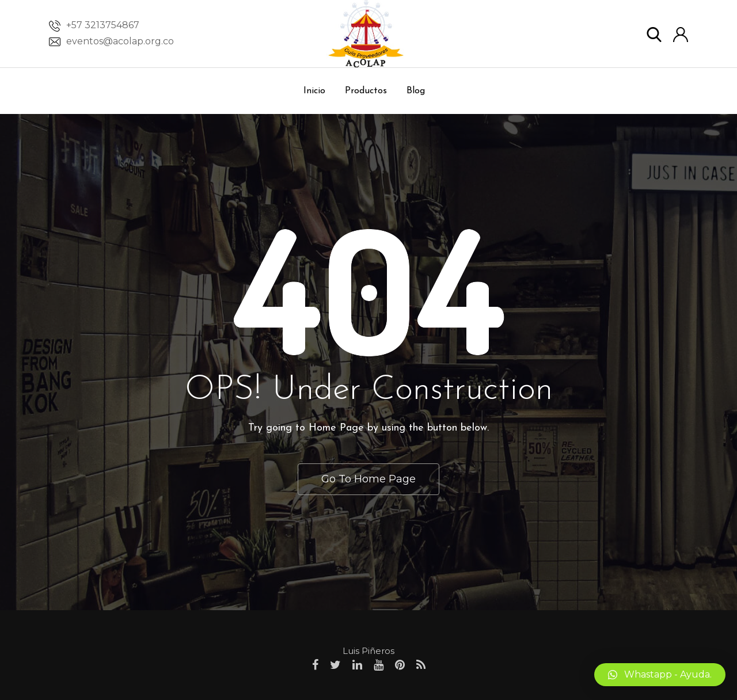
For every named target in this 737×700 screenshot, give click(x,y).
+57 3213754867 (103, 25)
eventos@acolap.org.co (120, 41)
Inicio (314, 91)
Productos (366, 91)
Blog (416, 91)
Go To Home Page (368, 479)
